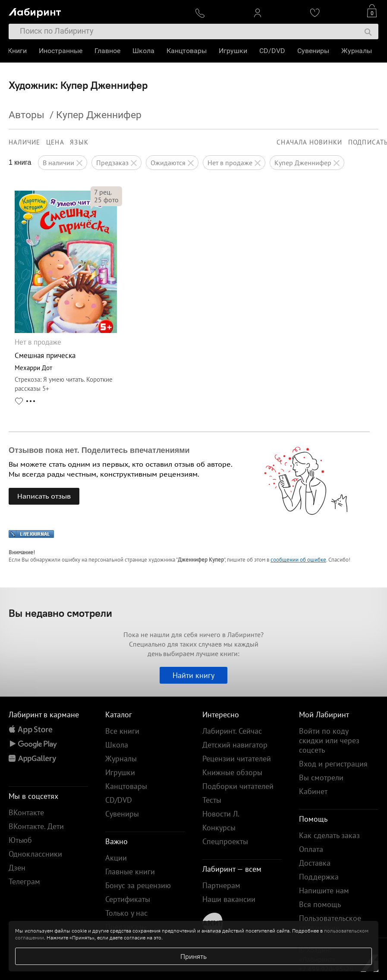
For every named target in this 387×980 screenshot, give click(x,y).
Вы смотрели (321, 777)
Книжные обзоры (232, 772)
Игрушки (234, 51)
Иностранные (61, 51)
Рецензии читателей (237, 759)
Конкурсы (219, 828)
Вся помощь (320, 904)
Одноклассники (35, 854)
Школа (144, 51)
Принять (193, 956)
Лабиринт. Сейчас (232, 731)
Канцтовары (187, 51)
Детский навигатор (235, 745)
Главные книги (130, 872)
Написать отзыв (44, 496)
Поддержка (319, 877)
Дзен (17, 868)
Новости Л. (221, 814)
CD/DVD (273, 51)
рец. (103, 192)
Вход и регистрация (333, 764)
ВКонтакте (26, 812)
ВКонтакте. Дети (36, 826)
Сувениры (314, 51)
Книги (18, 51)
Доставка (315, 863)
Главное (108, 51)
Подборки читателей (238, 786)
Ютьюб (20, 840)
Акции (116, 858)
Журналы (357, 51)
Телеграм (24, 881)
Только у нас (126, 913)
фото (106, 200)
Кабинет (313, 791)
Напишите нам (324, 890)
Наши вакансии (229, 899)
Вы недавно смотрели (60, 613)
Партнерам (221, 885)
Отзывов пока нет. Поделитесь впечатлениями (99, 450)
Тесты (212, 800)
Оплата (311, 849)
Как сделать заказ (329, 835)
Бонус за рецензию (138, 885)
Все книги (122, 731)
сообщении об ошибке (298, 560)
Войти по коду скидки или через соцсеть (329, 740)
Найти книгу (193, 675)
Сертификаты (128, 899)
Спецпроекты (225, 841)
